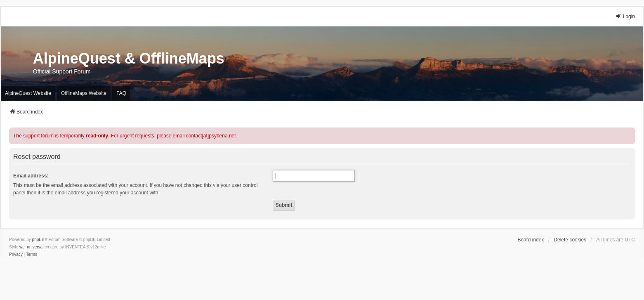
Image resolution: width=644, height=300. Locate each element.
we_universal (31, 247)
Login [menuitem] (625, 16)
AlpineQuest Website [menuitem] (28, 93)
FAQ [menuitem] (121, 93)
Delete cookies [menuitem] (570, 240)
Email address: (31, 176)
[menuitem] (16, 255)
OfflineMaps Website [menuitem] (84, 93)
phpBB (38, 240)
